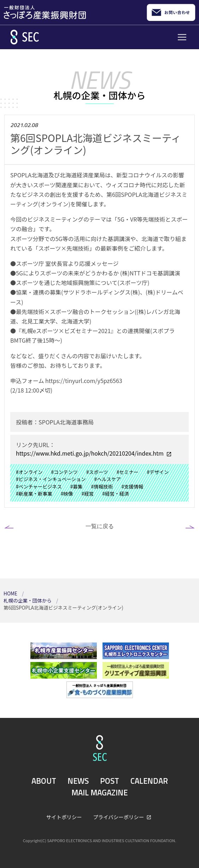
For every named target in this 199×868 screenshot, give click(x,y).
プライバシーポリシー (119, 817)
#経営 (87, 493)
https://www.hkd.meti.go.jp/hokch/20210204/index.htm (90, 453)
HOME (11, 593)
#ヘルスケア (108, 479)
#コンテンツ (65, 472)
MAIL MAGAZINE (99, 793)
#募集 (77, 486)
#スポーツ (97, 472)
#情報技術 (102, 486)
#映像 (67, 493)
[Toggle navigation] (182, 37)
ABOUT (44, 781)
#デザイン (158, 472)
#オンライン (29, 472)
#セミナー (128, 472)
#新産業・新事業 (34, 493)
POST (110, 781)
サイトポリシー (64, 817)
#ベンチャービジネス (39, 486)
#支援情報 (132, 486)
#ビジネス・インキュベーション (51, 479)
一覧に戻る (100, 526)
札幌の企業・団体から (28, 600)
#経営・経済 (116, 493)
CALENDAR (149, 781)
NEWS (78, 781)
